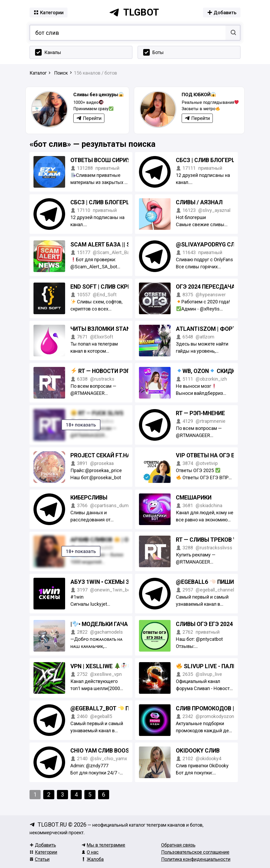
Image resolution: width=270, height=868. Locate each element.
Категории (43, 852)
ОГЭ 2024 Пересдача (206, 287)
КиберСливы (89, 498)
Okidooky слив (198, 751)
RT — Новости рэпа (103, 371)
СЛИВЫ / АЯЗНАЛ (199, 202)
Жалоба (93, 859)
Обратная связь (178, 845)
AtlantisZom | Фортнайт (214, 329)
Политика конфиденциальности (196, 859)
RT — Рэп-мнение (200, 413)
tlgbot (134, 12)
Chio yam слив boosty (103, 751)
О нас (90, 852)
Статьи (40, 859)
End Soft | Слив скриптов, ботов (119, 287)
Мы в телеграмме (103, 845)
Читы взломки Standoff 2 (110, 329)
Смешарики (194, 498)
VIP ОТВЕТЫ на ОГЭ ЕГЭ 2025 (216, 455)
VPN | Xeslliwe (102, 666)
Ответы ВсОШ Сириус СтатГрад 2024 (125, 160)
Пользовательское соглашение (195, 852)
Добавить (43, 845)
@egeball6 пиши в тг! (212, 582)
